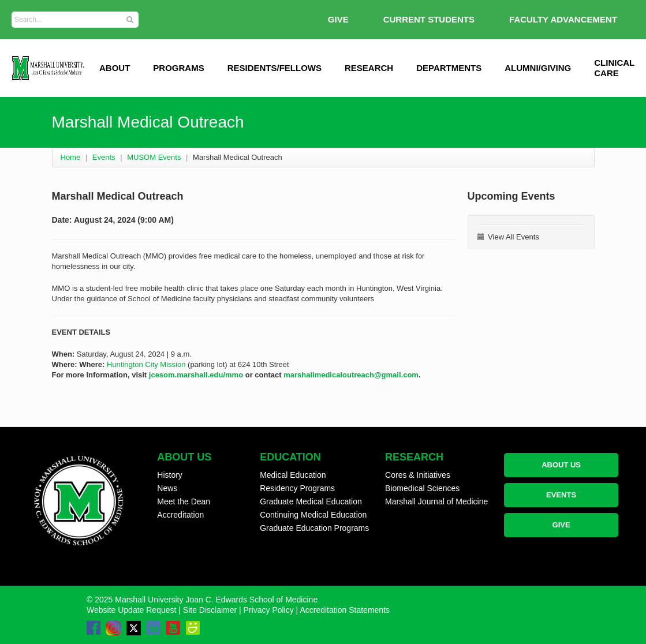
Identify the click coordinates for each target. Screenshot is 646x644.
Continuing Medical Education (313, 515)
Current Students (429, 19)
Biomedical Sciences (422, 488)
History (170, 475)
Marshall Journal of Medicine (436, 501)
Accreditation (180, 515)
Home (71, 157)
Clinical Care (614, 68)
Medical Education (293, 475)
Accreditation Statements (345, 610)
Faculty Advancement (563, 19)
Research (369, 68)
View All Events (508, 237)
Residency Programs (297, 488)
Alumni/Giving (538, 68)
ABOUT (115, 68)
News (167, 488)
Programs (178, 68)
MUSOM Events (154, 157)
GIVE (338, 19)
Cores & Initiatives (418, 475)
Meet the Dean (184, 501)
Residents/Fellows (275, 68)
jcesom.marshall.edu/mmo (196, 375)
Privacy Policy (269, 610)
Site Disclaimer (210, 610)
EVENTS (561, 495)
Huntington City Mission (146, 364)
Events (104, 157)
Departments (449, 68)
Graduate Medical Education (311, 501)
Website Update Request (131, 610)
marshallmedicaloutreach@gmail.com (351, 375)
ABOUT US (561, 465)
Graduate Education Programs (314, 528)
